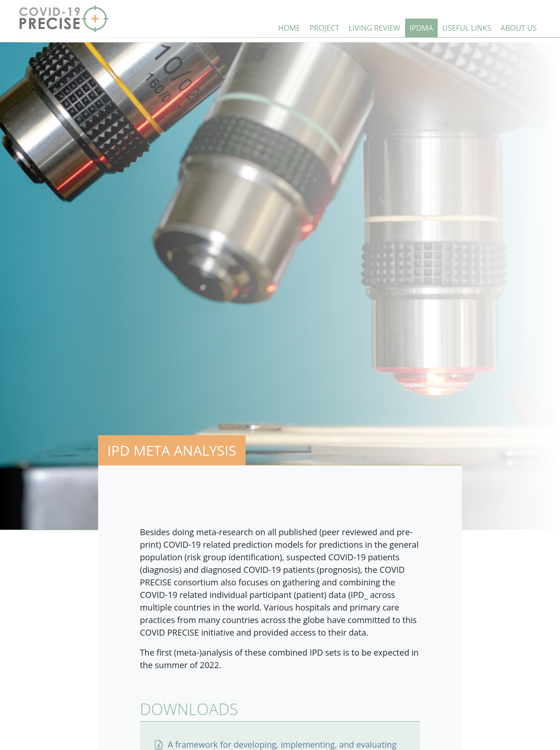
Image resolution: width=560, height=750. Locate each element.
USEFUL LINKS (467, 28)
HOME (289, 28)
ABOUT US (519, 28)
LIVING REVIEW (375, 28)
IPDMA (421, 28)
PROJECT (324, 28)
